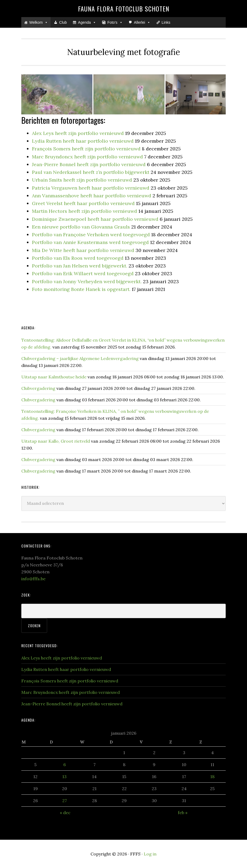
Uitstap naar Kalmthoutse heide (54, 377)
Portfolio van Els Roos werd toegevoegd (78, 258)
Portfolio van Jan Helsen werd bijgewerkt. (80, 266)
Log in (150, 854)
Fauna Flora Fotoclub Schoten (124, 9)
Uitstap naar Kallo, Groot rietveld (56, 441)
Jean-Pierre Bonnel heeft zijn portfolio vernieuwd (89, 164)
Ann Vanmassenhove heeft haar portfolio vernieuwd (92, 196)
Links (166, 22)
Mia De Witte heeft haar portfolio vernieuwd (83, 250)
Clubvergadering (38, 388)
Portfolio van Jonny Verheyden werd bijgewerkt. (87, 281)
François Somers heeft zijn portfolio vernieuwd (86, 149)
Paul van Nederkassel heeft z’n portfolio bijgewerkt (91, 172)
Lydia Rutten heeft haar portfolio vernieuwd (83, 141)
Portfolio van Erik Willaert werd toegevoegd (83, 273)
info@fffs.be (33, 579)
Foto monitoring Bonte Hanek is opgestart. (81, 289)
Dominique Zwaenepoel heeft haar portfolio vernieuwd (95, 219)
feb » (183, 813)
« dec (65, 813)
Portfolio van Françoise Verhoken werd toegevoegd (91, 235)
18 (212, 777)
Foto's (115, 22)
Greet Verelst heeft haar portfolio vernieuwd (83, 203)
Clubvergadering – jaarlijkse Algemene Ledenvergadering (80, 358)
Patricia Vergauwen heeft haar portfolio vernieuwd (91, 188)
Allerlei (142, 22)
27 (65, 801)
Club (63, 22)
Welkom (39, 22)
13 (64, 777)
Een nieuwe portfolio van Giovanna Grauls (81, 227)
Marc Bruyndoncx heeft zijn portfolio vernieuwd (87, 157)
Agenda (87, 22)
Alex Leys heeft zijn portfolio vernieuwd (78, 133)
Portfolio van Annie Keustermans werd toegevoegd (90, 242)
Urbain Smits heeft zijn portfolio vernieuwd (82, 180)
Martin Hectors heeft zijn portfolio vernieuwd (85, 211)
